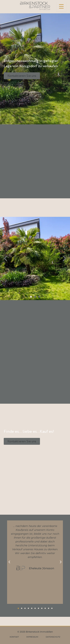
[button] (6, 258)
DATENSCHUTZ (53, 637)
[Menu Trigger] (61, 6)
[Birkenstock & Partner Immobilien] (35, 6)
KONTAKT (14, 637)
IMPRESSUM (32, 637)
